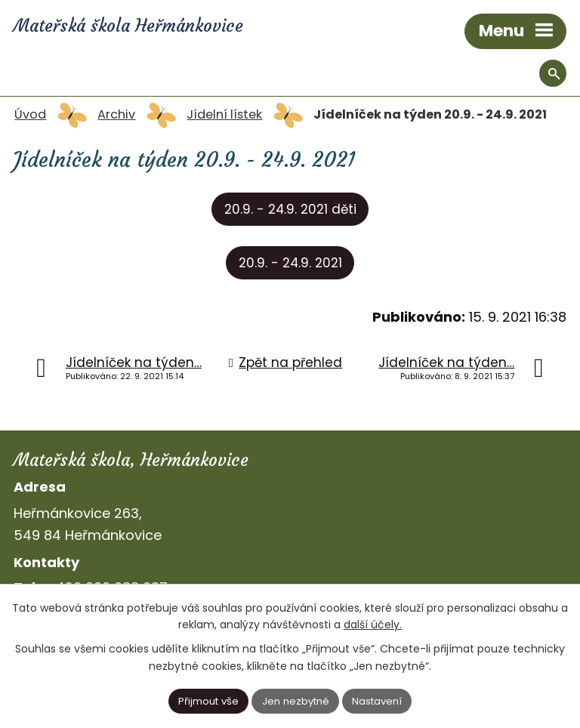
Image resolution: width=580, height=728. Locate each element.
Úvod (30, 114)
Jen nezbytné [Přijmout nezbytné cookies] (296, 701)
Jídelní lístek (224, 114)
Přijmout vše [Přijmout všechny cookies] (208, 701)
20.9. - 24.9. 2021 (290, 263)
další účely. (373, 625)
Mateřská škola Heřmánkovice (128, 26)
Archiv (116, 114)
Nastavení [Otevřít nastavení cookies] (377, 701)
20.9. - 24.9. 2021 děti (290, 209)
